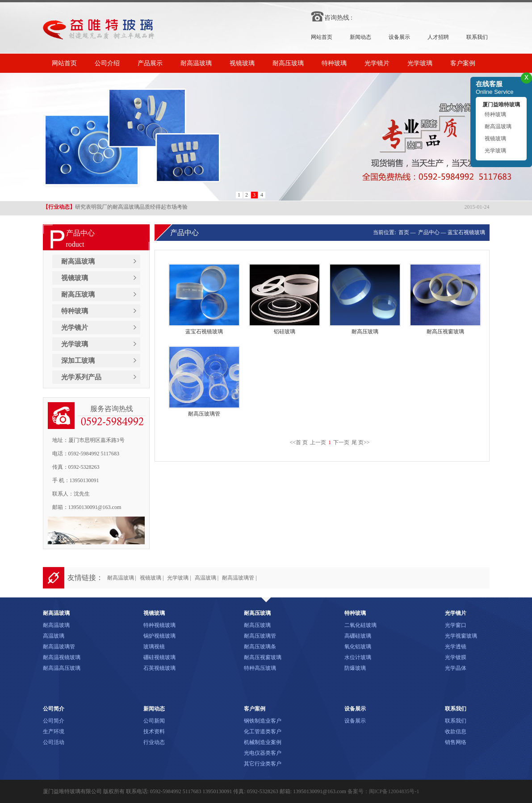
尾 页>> (361, 442)
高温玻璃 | (207, 578)
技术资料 (154, 732)
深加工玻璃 (78, 361)
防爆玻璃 (355, 668)
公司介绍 (107, 63)
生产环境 (54, 732)
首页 (403, 232)
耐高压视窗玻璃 (263, 657)
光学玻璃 (420, 63)
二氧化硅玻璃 (360, 625)
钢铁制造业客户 (263, 721)
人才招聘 (438, 37)
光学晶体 (456, 668)
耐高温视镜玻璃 (62, 657)
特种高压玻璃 (260, 668)
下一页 (341, 442)
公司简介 (54, 721)
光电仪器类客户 (263, 753)
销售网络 (456, 742)
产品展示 (150, 63)
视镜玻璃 (242, 63)
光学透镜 (456, 647)
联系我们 (477, 37)
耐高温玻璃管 (59, 647)
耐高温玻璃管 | (239, 578)
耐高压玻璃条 (260, 647)
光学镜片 (377, 63)
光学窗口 (456, 625)
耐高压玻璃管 (260, 636)
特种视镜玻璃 (159, 625)
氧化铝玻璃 (358, 647)
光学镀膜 (456, 657)
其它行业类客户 (263, 764)
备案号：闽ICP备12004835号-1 (383, 791)
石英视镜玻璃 (159, 668)
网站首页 (322, 37)
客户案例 (463, 63)
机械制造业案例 (263, 742)
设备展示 (399, 37)
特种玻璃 (334, 63)
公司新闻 (154, 721)
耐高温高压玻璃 (62, 668)
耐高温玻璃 (196, 63)
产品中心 (429, 232)
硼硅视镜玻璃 (159, 657)
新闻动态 (360, 37)
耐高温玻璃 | (122, 578)
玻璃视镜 (154, 647)
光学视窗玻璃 (461, 636)
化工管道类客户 (263, 732)
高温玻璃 (54, 636)
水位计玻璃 (358, 657)
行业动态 (154, 742)
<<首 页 (299, 442)
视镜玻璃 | (152, 578)
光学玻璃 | (179, 578)
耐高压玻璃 (288, 63)
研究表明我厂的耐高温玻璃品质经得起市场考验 (115, 208)
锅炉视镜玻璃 (159, 636)
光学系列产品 (81, 377)
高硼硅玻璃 (358, 636)
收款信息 (456, 732)
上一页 (318, 442)
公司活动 (54, 742)
